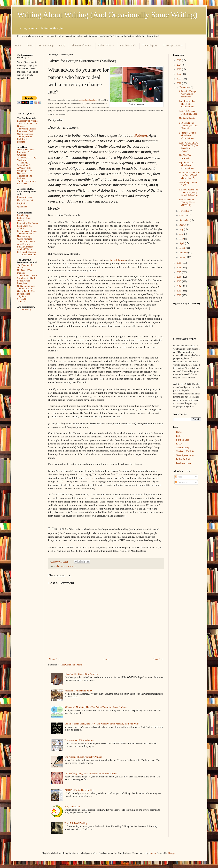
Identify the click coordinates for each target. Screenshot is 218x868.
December (184, 87)
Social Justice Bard (26, 278)
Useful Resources (25, 134)
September (185, 220)
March (183, 248)
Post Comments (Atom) (72, 665)
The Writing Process (27, 129)
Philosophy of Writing (27, 121)
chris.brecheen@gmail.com (88, 100)
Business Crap (46, 46)
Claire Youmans (25, 239)
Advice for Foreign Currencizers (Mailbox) (188, 94)
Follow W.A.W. (106, 46)
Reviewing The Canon (28, 223)
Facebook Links (128, 46)
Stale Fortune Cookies (27, 276)
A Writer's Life (24, 168)
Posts (179, 477)
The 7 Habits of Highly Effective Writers (83, 757)
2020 (179, 83)
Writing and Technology (23, 161)
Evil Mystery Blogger (27, 231)
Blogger (172, 853)
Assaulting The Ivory (27, 157)
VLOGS (21, 302)
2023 (179, 69)
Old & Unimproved (26, 286)
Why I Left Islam (73, 807)
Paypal (113, 260)
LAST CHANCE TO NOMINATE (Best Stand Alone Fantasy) (189, 147)
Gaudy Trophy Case (26, 291)
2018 (179, 268)
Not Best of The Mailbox (25, 272)
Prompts (21, 142)
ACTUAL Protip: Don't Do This (79, 790)
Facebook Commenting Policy (78, 691)
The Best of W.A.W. (82, 46)
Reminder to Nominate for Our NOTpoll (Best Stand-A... (189, 175)
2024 (179, 65)
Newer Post (54, 659)
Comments (181, 482)
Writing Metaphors (26, 150)
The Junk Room (25, 289)
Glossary (21, 126)
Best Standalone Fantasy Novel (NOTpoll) (187, 202)
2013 (179, 291)
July (182, 229)
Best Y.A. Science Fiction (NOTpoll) (188, 112)
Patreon (141, 135)
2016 (179, 277)
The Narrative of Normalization (79, 740)
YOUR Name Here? (27, 255)
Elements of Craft (25, 131)
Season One (23, 299)
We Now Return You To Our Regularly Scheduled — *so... (189, 192)
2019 (179, 263)
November (185, 211)
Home (18, 46)
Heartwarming (24, 236)
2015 (179, 281)
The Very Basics (25, 137)
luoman (152, 853)
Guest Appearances (173, 46)
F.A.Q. (63, 46)
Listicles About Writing (24, 219)
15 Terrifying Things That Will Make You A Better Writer (91, 774)
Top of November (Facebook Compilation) (187, 104)
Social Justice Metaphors (24, 282)
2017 (179, 272)
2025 (179, 60)
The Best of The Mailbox (25, 177)
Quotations (22, 207)
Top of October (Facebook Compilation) (186, 165)
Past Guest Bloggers (27, 252)
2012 (179, 295)
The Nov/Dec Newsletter (185, 157)
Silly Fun (22, 296)
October (183, 216)
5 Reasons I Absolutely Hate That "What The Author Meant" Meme (96, 707)
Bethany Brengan (25, 247)
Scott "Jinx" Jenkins (27, 242)
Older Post (158, 659)
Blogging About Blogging (25, 172)
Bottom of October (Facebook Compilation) (187, 136)
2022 (179, 74)
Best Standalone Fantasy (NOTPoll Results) (188, 126)
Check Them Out (25, 200)
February (184, 253)
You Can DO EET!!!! (27, 123)
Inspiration (22, 203)
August (183, 225)
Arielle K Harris (25, 249)
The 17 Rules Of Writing (76, 823)
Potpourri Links (24, 197)
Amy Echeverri (24, 244)
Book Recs (22, 184)
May (182, 239)
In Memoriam (24, 294)
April (182, 243)
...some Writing (24, 310)
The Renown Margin (27, 181)
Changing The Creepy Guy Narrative (82, 674)
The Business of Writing (66, 566)
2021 (179, 79)
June (182, 234)
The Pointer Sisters (26, 234)
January (183, 257)
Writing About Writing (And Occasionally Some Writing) (107, 15)
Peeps (30, 46)
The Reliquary (150, 46)
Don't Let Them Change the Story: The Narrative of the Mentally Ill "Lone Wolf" (102, 724)
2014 (179, 286)
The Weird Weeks (187, 118)
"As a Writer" (23, 165)
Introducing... (23, 215)
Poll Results (23, 139)
